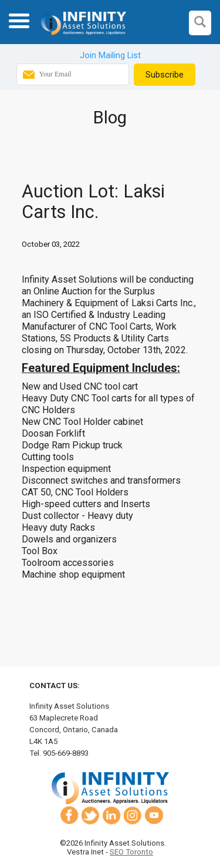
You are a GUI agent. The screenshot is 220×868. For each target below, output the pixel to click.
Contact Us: (55, 686)
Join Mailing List (110, 55)
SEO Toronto (131, 852)
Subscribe (165, 75)
